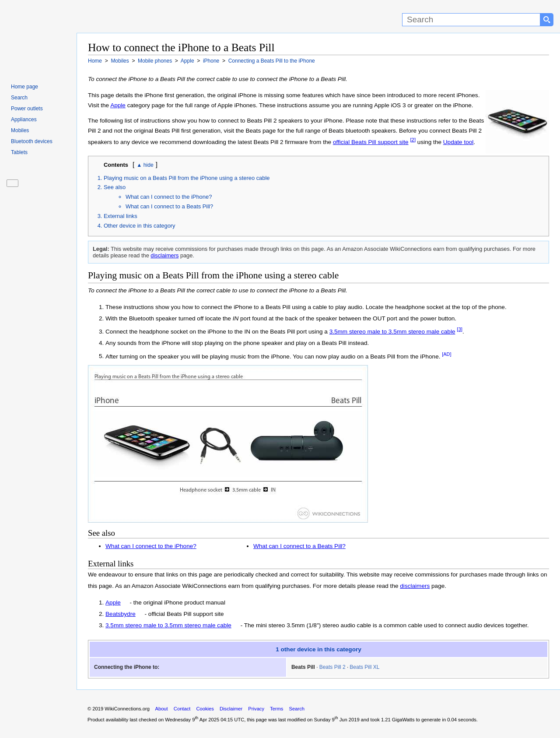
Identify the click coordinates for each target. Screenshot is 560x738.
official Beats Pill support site (402, 142)
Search (19, 98)
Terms (276, 715)
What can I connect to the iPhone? (169, 204)
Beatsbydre (121, 621)
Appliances (24, 119)
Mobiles (20, 130)
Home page (24, 87)
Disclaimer (231, 715)
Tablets (19, 152)
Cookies (205, 715)
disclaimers (164, 262)
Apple (118, 105)
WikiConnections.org (127, 715)
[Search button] (547, 20)
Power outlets (27, 109)
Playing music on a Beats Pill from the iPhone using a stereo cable (187, 184)
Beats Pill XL (364, 674)
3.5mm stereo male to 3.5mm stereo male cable (392, 339)
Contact (182, 715)
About (161, 715)
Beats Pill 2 (332, 674)
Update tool (103, 152)
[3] (460, 336)
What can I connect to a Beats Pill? (169, 213)
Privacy (256, 715)
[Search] (471, 20)
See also (115, 194)
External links (121, 223)
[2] (444, 140)
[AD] (446, 361)
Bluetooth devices (32, 141)
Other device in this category (140, 232)
